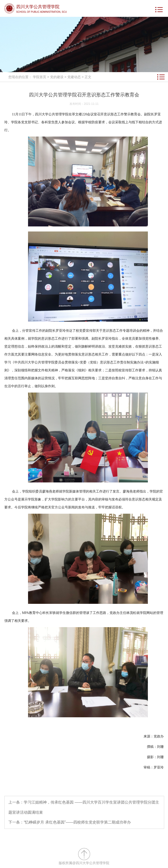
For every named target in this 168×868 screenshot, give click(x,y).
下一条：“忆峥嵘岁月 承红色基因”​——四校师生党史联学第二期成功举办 (70, 822)
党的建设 (57, 77)
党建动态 (74, 77)
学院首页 (40, 77)
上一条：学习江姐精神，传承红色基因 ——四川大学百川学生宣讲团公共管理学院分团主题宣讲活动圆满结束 (84, 807)
